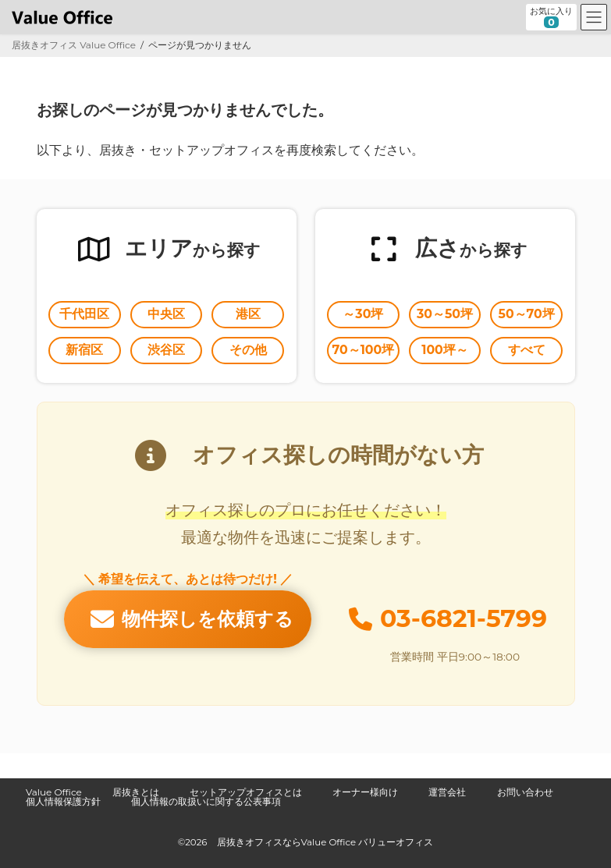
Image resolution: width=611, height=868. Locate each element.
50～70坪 (527, 314)
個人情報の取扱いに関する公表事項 (206, 801)
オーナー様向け (365, 792)
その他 (248, 350)
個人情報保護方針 (63, 801)
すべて (527, 350)
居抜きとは (136, 792)
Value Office (54, 792)
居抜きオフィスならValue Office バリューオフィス (325, 841)
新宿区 (84, 350)
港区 (248, 314)
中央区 (166, 314)
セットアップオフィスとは (246, 792)
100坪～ (445, 350)
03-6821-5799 (464, 618)
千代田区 (84, 314)
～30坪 (363, 314)
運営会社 (447, 792)
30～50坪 (445, 314)
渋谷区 (166, 350)
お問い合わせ (525, 792)
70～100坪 (364, 350)
